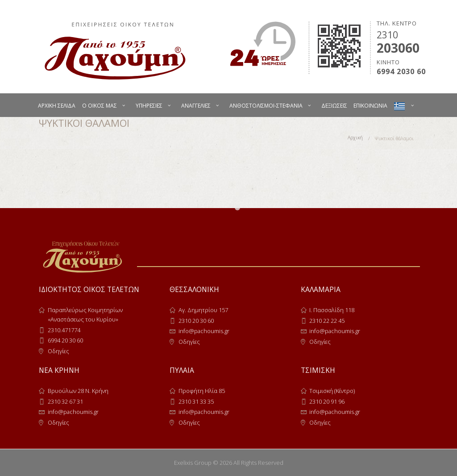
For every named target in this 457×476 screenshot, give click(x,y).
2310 (387, 35)
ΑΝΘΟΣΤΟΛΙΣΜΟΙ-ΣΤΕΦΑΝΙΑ (266, 106)
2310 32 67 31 (65, 401)
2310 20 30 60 (196, 321)
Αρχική (355, 138)
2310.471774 (64, 330)
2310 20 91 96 (327, 401)
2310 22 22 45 (327, 321)
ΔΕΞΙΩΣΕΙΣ (334, 106)
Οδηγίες (59, 351)
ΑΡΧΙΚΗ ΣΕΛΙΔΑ (57, 106)
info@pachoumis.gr (204, 331)
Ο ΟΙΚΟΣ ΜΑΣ (100, 106)
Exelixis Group (193, 463)
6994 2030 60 (401, 72)
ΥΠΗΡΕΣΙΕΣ (149, 106)
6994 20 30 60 (65, 340)
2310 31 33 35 (196, 401)
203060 (398, 48)
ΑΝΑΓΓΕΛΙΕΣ (196, 106)
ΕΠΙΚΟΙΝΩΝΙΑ (370, 106)
